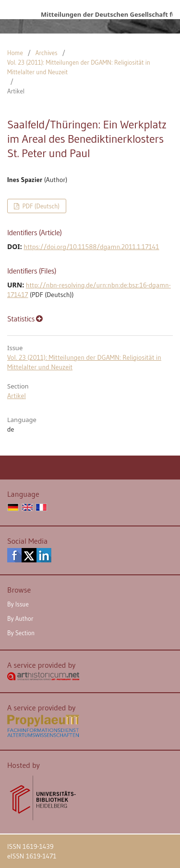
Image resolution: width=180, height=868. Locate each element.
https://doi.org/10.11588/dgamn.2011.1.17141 (91, 247)
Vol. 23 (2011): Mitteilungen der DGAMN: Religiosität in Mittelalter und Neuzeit (79, 67)
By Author (20, 618)
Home (15, 53)
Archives (47, 53)
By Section (21, 633)
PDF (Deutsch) (40, 206)
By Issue (18, 604)
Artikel (17, 396)
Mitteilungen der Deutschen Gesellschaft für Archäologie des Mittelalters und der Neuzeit (107, 14)
